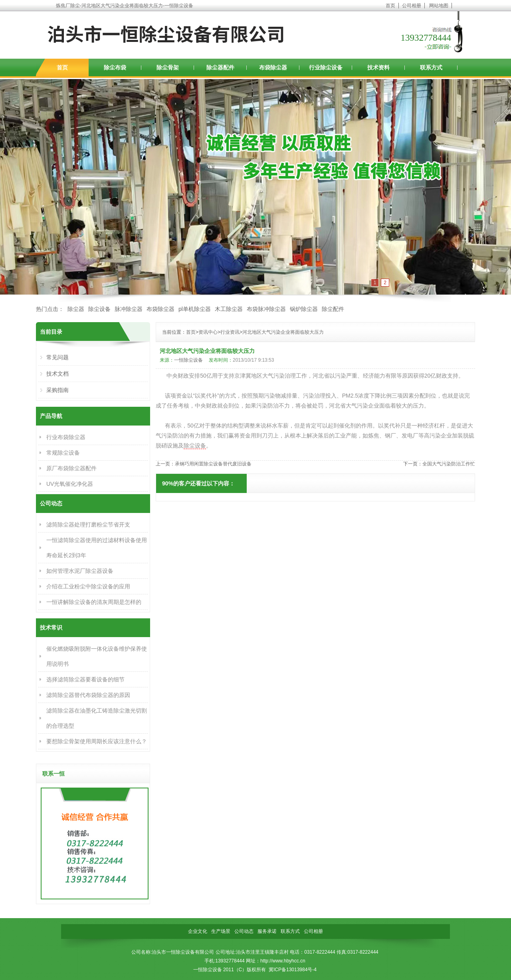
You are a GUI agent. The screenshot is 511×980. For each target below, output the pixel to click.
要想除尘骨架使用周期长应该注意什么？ (97, 741)
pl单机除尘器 (195, 309)
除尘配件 (333, 309)
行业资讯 (230, 332)
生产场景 (221, 931)
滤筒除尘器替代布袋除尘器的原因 (88, 695)
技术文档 (57, 374)
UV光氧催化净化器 (70, 484)
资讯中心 (208, 332)
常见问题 (57, 357)
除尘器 (76, 309)
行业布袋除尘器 (66, 437)
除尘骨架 (168, 67)
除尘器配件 (220, 67)
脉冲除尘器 (129, 309)
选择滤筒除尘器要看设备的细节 (85, 679)
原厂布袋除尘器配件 (71, 468)
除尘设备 (99, 309)
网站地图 (439, 6)
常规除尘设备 (63, 453)
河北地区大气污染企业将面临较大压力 (283, 332)
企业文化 (198, 931)
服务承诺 (267, 931)
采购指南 (57, 390)
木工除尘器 (229, 309)
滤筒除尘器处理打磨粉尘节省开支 (88, 525)
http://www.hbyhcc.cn (283, 961)
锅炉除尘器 (304, 309)
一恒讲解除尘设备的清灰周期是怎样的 (94, 602)
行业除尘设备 (326, 67)
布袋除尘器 (273, 67)
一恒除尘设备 (188, 360)
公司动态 (244, 931)
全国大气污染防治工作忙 (449, 464)
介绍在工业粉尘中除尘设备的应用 (88, 586)
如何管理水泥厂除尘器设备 (80, 571)
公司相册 (412, 6)
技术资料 (378, 67)
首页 (390, 6)
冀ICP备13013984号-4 (293, 970)
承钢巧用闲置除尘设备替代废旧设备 (213, 464)
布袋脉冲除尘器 (266, 309)
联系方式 (431, 67)
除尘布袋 (115, 67)
